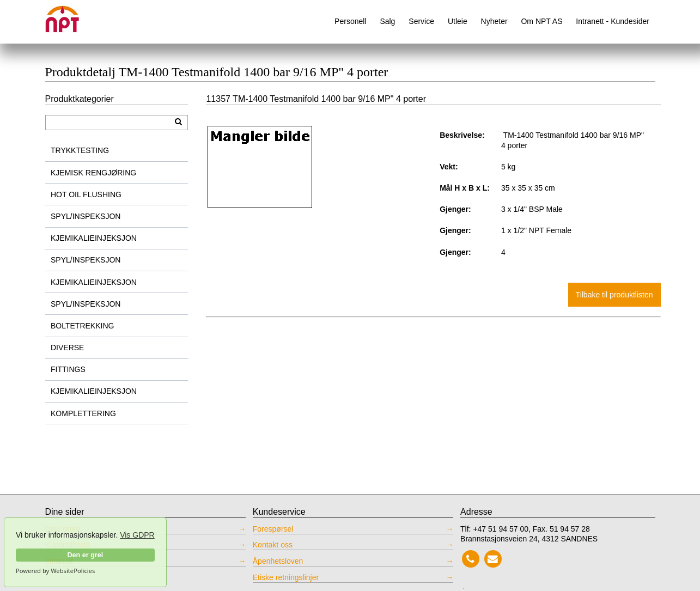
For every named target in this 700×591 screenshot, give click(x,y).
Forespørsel (273, 529)
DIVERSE (67, 348)
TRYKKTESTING (80, 150)
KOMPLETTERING (83, 413)
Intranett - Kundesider (613, 21)
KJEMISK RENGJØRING (93, 173)
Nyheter (494, 21)
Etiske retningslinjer (286, 577)
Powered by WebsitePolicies (55, 571)
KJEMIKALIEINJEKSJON (94, 238)
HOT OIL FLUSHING (86, 194)
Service (421, 21)
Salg (387, 21)
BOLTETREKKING (82, 326)
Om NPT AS (541, 21)
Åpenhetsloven (278, 561)
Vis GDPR (137, 535)
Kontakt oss (273, 545)
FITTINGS (68, 369)
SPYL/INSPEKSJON (86, 216)
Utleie (458, 21)
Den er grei (85, 555)
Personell (350, 21)
